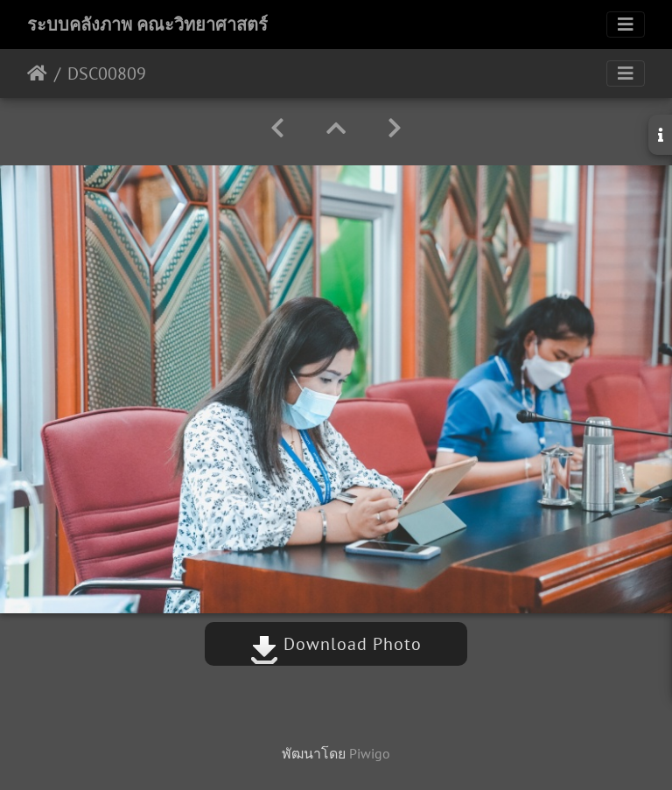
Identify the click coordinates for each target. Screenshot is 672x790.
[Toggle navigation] (626, 24)
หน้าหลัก (37, 73)
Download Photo (336, 644)
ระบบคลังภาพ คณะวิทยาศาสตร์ (147, 24)
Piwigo (370, 753)
